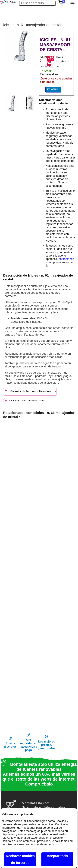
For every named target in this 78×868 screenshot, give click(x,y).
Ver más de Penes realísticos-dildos (24, 401)
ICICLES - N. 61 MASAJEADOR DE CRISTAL (55, 45)
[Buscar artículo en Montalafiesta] (37, 3)
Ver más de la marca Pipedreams (30, 391)
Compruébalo (39, 784)
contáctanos (66, 259)
